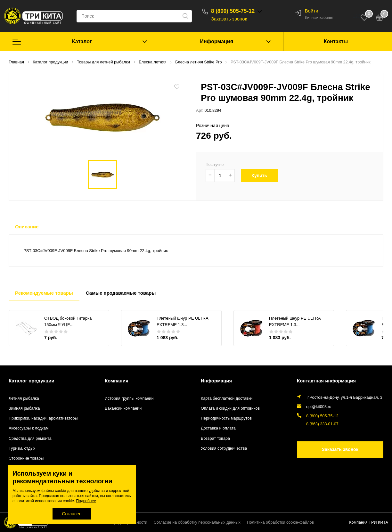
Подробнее (86, 501)
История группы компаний (129, 398)
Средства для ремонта (30, 438)
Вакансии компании (123, 408)
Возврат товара (215, 438)
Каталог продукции (32, 381)
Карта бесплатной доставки (227, 398)
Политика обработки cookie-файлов (280, 522)
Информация (216, 41)
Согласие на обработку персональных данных (197, 522)
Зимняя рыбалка (24, 408)
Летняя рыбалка (24, 398)
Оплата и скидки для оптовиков (230, 408)
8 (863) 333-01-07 (322, 424)
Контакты (336, 41)
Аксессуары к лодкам (29, 428)
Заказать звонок (229, 19)
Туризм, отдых (22, 448)
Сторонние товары (26, 458)
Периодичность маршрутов (226, 418)
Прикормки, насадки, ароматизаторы (43, 418)
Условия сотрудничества (224, 448)
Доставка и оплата (218, 428)
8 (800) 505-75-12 (233, 11)
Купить (263, 176)
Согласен (72, 514)
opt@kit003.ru (319, 407)
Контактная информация (326, 381)
